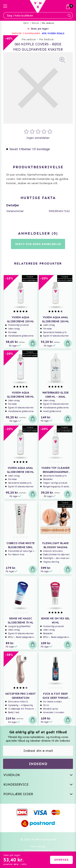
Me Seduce (46, 39)
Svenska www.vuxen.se (38, 850)
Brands (35, 23)
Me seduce (48, 23)
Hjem (26, 23)
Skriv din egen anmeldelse (38, 244)
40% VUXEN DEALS (53, 33)
